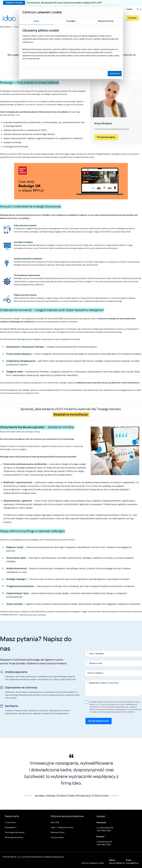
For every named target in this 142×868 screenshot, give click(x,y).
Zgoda (36, 21)
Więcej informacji (106, 21)
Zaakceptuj (115, 74)
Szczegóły (71, 21)
